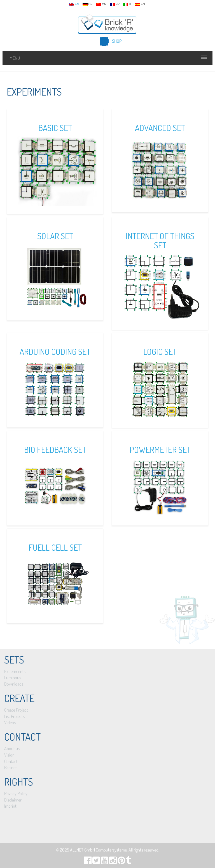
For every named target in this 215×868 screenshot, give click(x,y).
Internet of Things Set (160, 240)
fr (115, 4)
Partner (10, 767)
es (140, 4)
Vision (9, 755)
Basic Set (55, 128)
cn (101, 4)
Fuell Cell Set (55, 547)
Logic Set (160, 351)
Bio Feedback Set (55, 450)
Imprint (10, 806)
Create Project (16, 710)
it (127, 4)
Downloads (14, 684)
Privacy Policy (16, 793)
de (87, 4)
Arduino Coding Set (55, 351)
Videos (10, 722)
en (74, 4)
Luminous (13, 677)
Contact (11, 761)
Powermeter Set (160, 450)
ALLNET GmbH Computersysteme (98, 850)
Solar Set (55, 236)
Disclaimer (13, 800)
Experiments (15, 671)
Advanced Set (160, 128)
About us (12, 748)
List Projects (14, 716)
